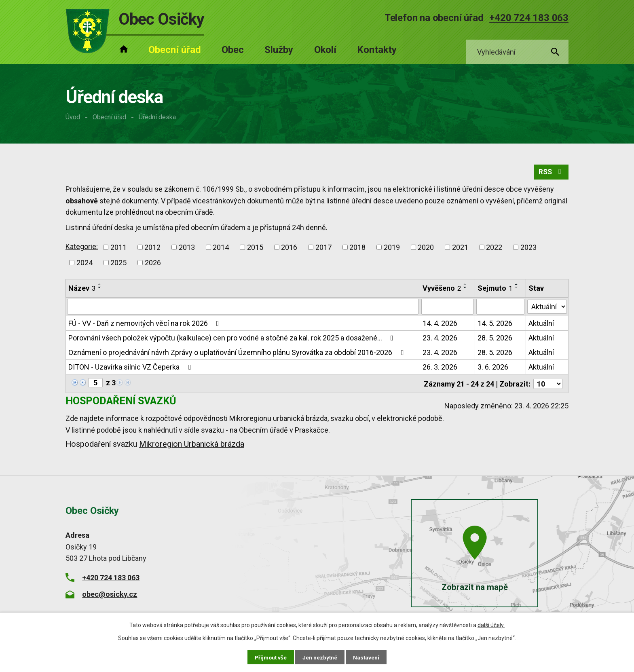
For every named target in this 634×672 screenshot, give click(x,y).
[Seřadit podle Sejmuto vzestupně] (517, 285)
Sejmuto (495, 289)
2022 (494, 248)
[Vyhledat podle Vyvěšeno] (447, 308)
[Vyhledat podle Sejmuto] (501, 308)
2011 (118, 248)
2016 (289, 248)
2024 (85, 264)
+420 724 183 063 (529, 18)
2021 (460, 248)
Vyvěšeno (442, 289)
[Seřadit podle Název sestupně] (100, 289)
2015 (255, 248)
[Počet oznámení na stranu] (548, 384)
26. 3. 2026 (440, 368)
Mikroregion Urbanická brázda (192, 445)
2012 (152, 248)
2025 (118, 264)
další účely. (491, 625)
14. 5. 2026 (495, 324)
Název (82, 289)
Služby (279, 50)
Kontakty (377, 50)
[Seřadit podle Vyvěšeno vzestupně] (465, 285)
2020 (426, 248)
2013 (187, 248)
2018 (357, 248)
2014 (221, 248)
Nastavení (367, 657)
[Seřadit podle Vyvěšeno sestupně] (465, 289)
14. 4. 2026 (440, 324)
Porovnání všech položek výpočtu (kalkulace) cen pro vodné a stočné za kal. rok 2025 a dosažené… (232, 339)
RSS (551, 173)
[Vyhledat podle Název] (243, 308)
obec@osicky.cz (110, 595)
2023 (528, 248)
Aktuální (542, 324)
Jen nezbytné (320, 657)
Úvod (73, 117)
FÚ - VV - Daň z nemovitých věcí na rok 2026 (145, 324)
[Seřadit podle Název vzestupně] (100, 285)
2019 (392, 248)
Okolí (325, 50)
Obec (233, 50)
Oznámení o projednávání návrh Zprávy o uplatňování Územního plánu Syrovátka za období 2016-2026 (238, 354)
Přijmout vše (270, 657)
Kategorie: (82, 248)
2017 (323, 248)
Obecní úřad (109, 117)
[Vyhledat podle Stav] (547, 307)
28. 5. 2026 (495, 339)
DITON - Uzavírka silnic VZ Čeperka (131, 368)
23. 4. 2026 (440, 339)
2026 (153, 264)
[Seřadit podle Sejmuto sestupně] (517, 289)
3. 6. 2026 (493, 368)
